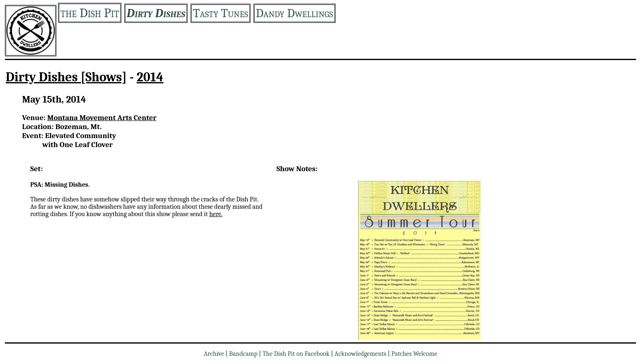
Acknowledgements (360, 354)
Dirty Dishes (156, 13)
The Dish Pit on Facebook (296, 354)
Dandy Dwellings (295, 13)
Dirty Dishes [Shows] (66, 77)
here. (216, 214)
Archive (214, 354)
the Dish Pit (90, 13)
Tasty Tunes (221, 13)
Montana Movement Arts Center (102, 118)
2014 (150, 77)
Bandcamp (243, 354)
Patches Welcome (414, 354)
